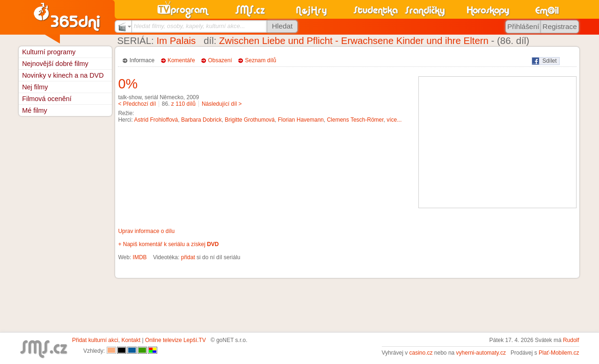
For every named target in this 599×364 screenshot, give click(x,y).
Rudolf (571, 340)
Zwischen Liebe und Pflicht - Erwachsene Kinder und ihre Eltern (354, 41)
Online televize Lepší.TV (175, 340)
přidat (188, 257)
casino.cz (421, 353)
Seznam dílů (261, 60)
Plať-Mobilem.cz (559, 353)
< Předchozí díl (137, 104)
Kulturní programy (49, 52)
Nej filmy (35, 87)
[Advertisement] (497, 142)
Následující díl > (222, 104)
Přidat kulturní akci (95, 340)
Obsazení (220, 60)
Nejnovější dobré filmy (55, 64)
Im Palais (176, 41)
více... (394, 120)
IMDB (140, 257)
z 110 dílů (183, 104)
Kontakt (131, 340)
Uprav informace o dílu (146, 231)
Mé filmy (35, 110)
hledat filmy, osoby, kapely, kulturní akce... (190, 26)
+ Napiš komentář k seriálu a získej (168, 244)
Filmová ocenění (47, 99)
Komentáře (181, 60)
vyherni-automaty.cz (481, 353)
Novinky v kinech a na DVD (63, 75)
